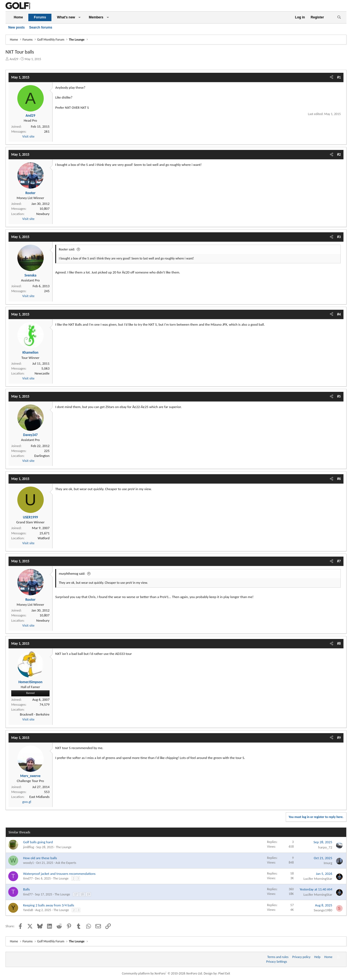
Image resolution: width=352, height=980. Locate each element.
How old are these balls (40, 858)
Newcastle (42, 373)
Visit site (28, 136)
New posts (16, 27)
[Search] (339, 17)
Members (96, 17)
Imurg (328, 863)
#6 (339, 479)
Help (317, 957)
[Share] (332, 77)
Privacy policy (301, 957)
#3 (339, 237)
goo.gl (27, 802)
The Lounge (64, 847)
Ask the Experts (66, 863)
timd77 (28, 878)
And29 (14, 59)
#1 (339, 77)
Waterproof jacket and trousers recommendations (59, 874)
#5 (339, 396)
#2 (339, 154)
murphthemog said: (72, 574)
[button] (79, 17)
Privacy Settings (277, 962)
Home (18, 17)
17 (76, 894)
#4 (339, 314)
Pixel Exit (224, 973)
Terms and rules (278, 957)
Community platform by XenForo (162, 973)
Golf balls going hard (38, 842)
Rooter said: (67, 249)
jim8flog (29, 847)
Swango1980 (323, 910)
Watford (44, 538)
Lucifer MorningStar (318, 879)
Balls (26, 889)
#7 (339, 561)
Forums (40, 17)
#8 (339, 643)
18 (82, 894)
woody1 (28, 863)
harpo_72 (325, 847)
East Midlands (39, 797)
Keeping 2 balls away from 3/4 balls (49, 905)
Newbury (43, 214)
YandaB (28, 910)
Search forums (41, 27)
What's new (66, 17)
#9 (339, 738)
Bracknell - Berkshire (35, 714)
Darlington (42, 456)
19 (88, 894)
